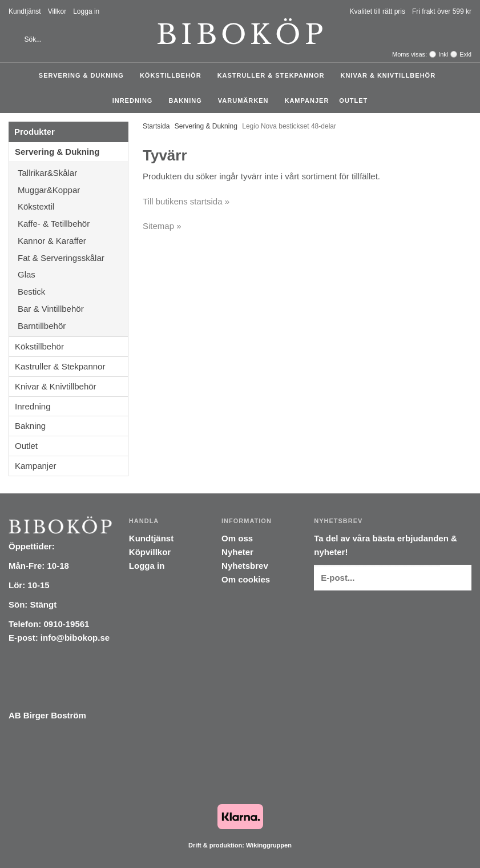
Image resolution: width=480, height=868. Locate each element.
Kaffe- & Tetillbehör (73, 224)
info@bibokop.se (75, 638)
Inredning (136, 101)
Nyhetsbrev (245, 566)
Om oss (237, 538)
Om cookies (246, 579)
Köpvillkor (150, 552)
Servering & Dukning (84, 75)
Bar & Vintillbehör (73, 309)
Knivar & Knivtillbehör (391, 75)
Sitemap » (162, 226)
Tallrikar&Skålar (73, 173)
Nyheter (237, 552)
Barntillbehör (42, 326)
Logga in (86, 11)
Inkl (443, 54)
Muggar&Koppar (73, 190)
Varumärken (246, 101)
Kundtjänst (25, 11)
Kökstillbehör (174, 75)
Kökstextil (73, 206)
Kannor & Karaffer (73, 241)
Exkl (465, 54)
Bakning (188, 101)
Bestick (73, 292)
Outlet (353, 101)
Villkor (57, 11)
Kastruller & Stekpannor (274, 75)
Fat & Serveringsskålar (73, 258)
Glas (73, 274)
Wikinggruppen (269, 845)
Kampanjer (306, 101)
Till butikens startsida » (186, 201)
